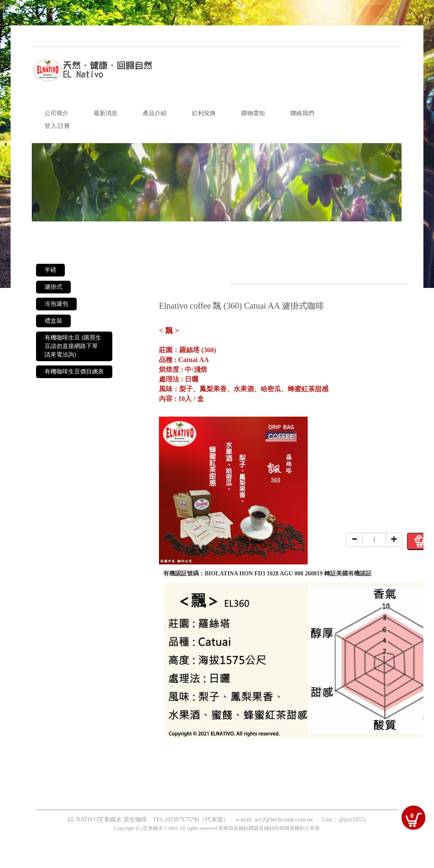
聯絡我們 (302, 113)
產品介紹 (155, 113)
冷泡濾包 (56, 304)
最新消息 (106, 113)
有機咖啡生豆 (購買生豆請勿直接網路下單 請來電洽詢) (73, 346)
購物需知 (253, 113)
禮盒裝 (53, 321)
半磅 (50, 270)
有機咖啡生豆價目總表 (74, 372)
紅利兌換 (204, 113)
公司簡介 (56, 113)
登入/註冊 (57, 126)
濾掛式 (53, 287)
